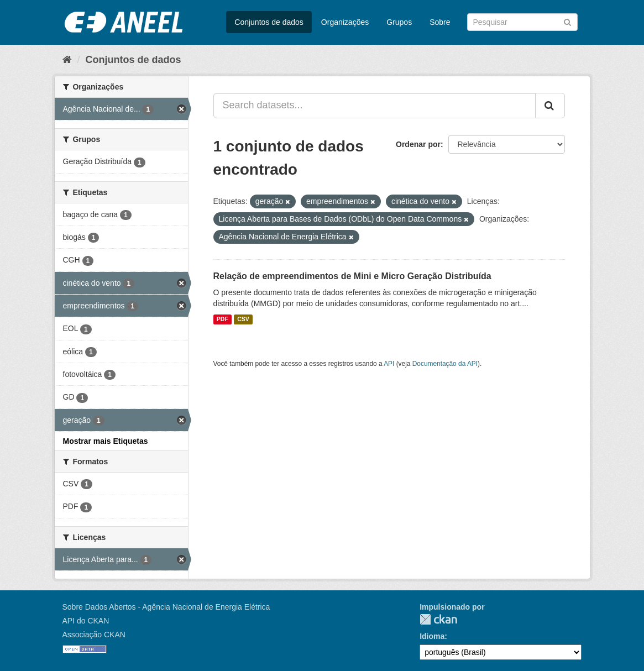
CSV (243, 319)
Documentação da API (445, 364)
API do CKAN (86, 621)
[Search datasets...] (375, 106)
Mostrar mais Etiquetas (106, 441)
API (389, 364)
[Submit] (567, 21)
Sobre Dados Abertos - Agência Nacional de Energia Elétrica (166, 607)
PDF (222, 319)
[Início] (67, 60)
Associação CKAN (94, 635)
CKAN (438, 619)
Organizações (345, 22)
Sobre (440, 22)
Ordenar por (418, 144)
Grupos (399, 22)
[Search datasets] (522, 22)
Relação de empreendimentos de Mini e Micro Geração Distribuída (352, 276)
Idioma (432, 636)
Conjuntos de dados (269, 22)
